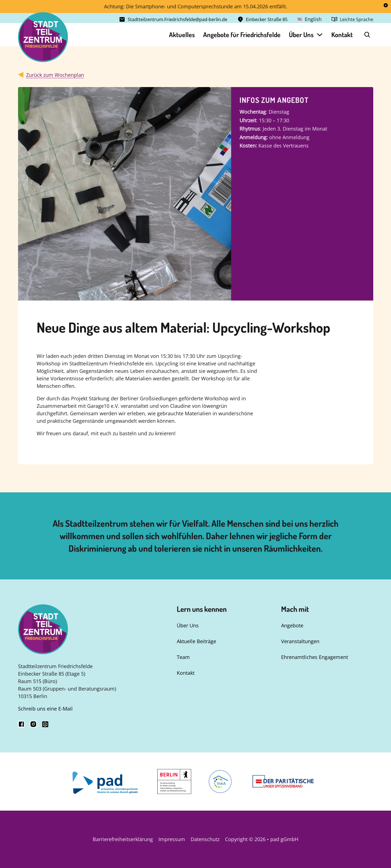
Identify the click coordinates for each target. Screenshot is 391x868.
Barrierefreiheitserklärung (123, 839)
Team (183, 657)
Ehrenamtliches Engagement (315, 657)
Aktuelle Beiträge (196, 641)
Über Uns (301, 35)
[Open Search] (367, 35)
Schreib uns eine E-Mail (45, 709)
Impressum (172, 839)
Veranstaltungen (300, 641)
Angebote (292, 625)
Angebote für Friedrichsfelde (242, 35)
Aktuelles (182, 35)
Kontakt (342, 35)
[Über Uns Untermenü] (320, 35)
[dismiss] (386, 5)
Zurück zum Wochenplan (55, 75)
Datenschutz (205, 839)
